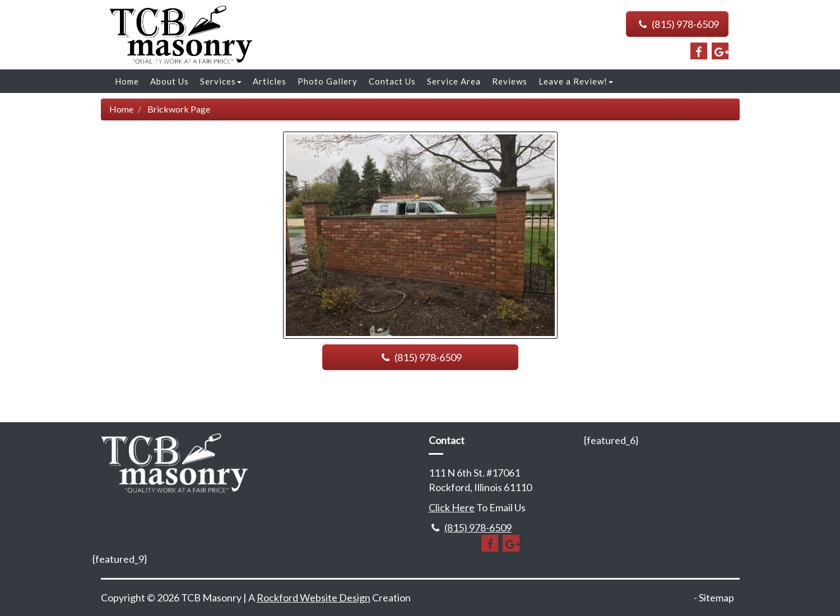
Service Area (454, 81)
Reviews (510, 81)
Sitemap (716, 598)
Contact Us (392, 81)
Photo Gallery (328, 81)
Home (127, 81)
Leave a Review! (576, 81)
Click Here (452, 507)
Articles (270, 81)
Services (221, 81)
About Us (170, 81)
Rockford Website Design (314, 598)
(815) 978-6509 (677, 24)
